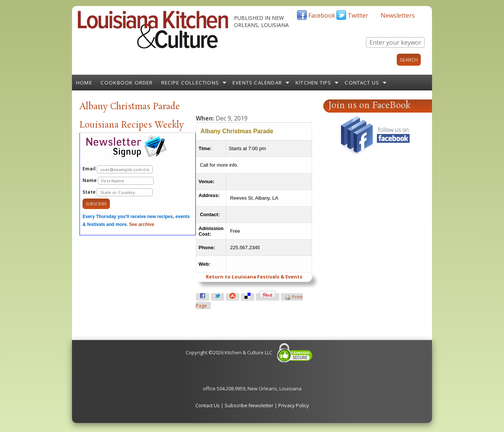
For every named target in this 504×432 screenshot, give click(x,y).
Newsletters (398, 15)
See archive (142, 224)
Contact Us (362, 83)
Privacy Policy (294, 405)
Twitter (358, 15)
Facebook (322, 15)
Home (84, 83)
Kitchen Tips (313, 83)
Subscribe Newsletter (249, 405)
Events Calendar (257, 83)
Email (118, 169)
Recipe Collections (190, 83)
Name (118, 181)
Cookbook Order (127, 83)
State (118, 192)
